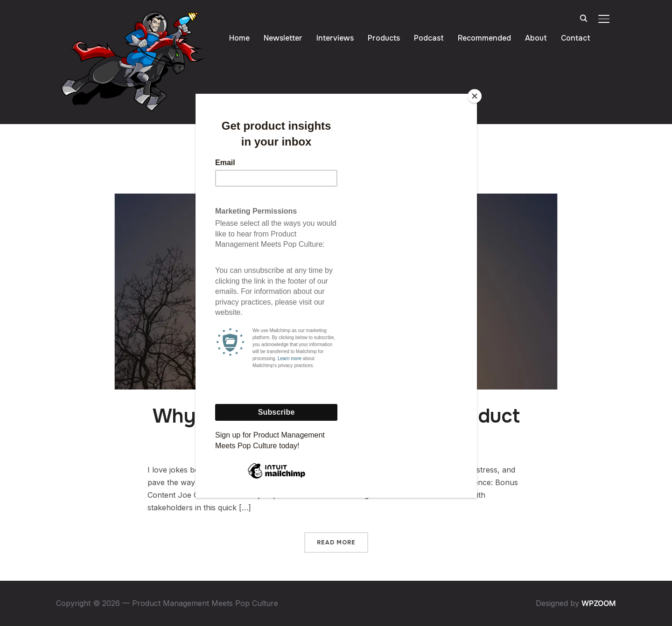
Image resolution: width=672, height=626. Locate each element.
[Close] (475, 96)
